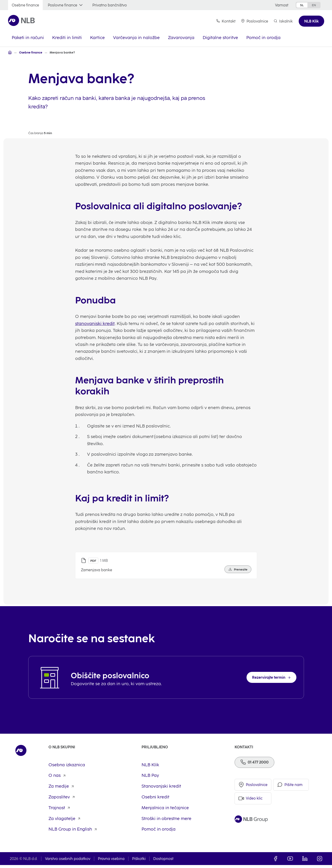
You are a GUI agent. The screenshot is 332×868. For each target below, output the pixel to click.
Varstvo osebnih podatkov (68, 862)
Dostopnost (163, 862)
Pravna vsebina (111, 862)
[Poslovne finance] (66, 5)
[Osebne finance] (25, 5)
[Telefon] (254, 765)
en (314, 5)
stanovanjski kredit (95, 332)
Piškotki (139, 862)
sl (302, 5)
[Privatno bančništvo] (110, 5)
